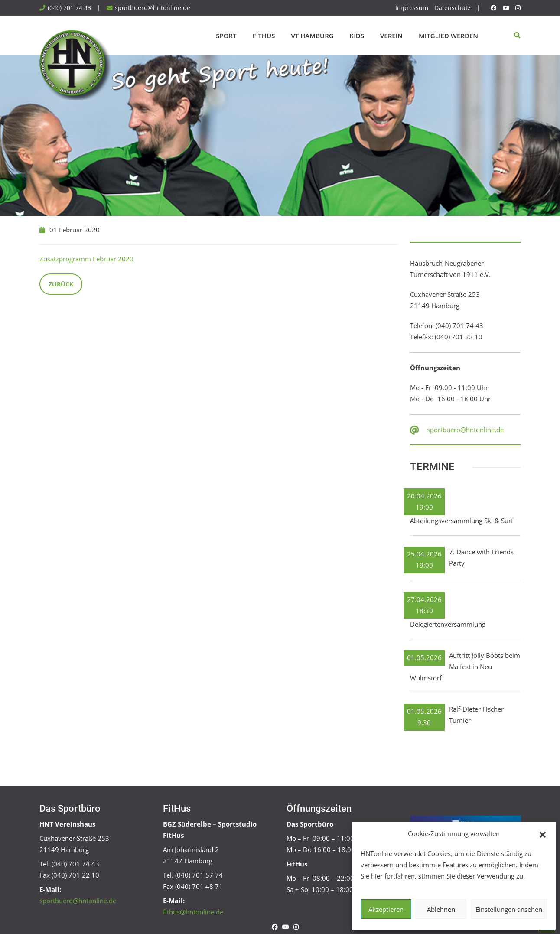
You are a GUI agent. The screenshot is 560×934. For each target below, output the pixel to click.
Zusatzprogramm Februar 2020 (86, 259)
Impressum (412, 8)
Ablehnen (441, 909)
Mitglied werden (448, 36)
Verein (391, 36)
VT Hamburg (312, 36)
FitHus (264, 36)
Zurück (61, 284)
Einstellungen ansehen (509, 909)
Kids (357, 36)
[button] (543, 834)
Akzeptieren (386, 909)
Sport (226, 36)
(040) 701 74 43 (69, 8)
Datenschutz (453, 8)
